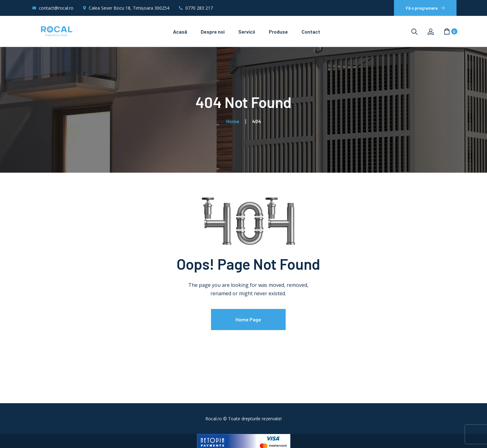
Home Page (248, 319)
